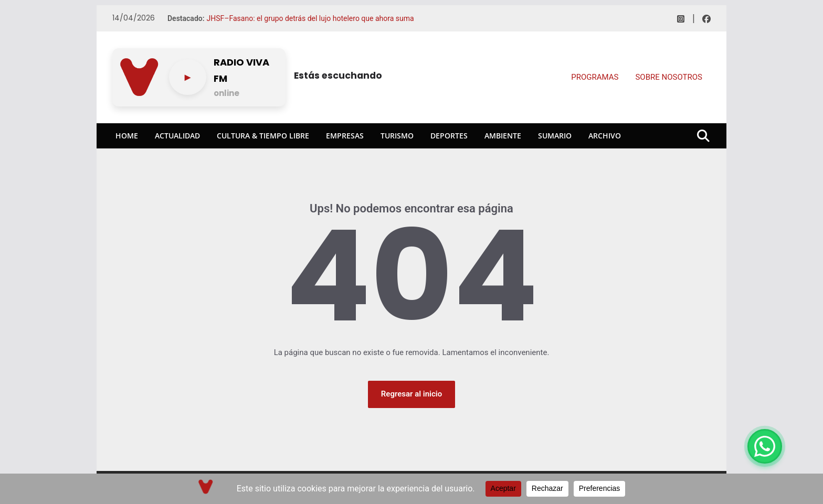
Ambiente (503, 136)
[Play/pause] (188, 77)
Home (127, 136)
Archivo (605, 136)
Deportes (449, 136)
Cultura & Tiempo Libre (263, 136)
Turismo (397, 136)
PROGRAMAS (595, 77)
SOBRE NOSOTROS (669, 77)
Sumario (555, 136)
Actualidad (177, 136)
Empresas (345, 136)
